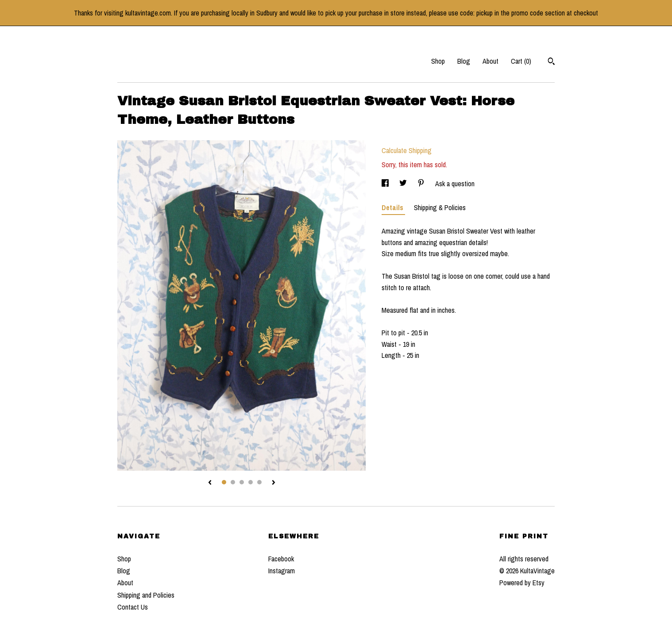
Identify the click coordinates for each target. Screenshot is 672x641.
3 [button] (242, 482)
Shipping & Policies (440, 207)
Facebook (281, 559)
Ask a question (455, 184)
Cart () (521, 61)
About (490, 61)
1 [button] (224, 482)
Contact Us (133, 607)
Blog (464, 61)
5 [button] (259, 482)
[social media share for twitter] (404, 184)
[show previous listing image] (210, 483)
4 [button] (251, 482)
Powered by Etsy (522, 583)
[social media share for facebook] (386, 184)
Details (393, 207)
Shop (438, 61)
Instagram (282, 571)
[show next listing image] (274, 483)
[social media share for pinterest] (422, 184)
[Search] (551, 62)
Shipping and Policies (146, 595)
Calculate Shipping (407, 150)
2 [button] (233, 482)
